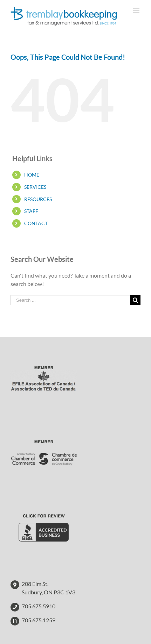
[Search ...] (70, 300)
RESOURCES (38, 199)
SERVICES (35, 187)
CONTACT (36, 223)
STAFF (31, 211)
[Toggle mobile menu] (137, 11)
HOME (32, 175)
